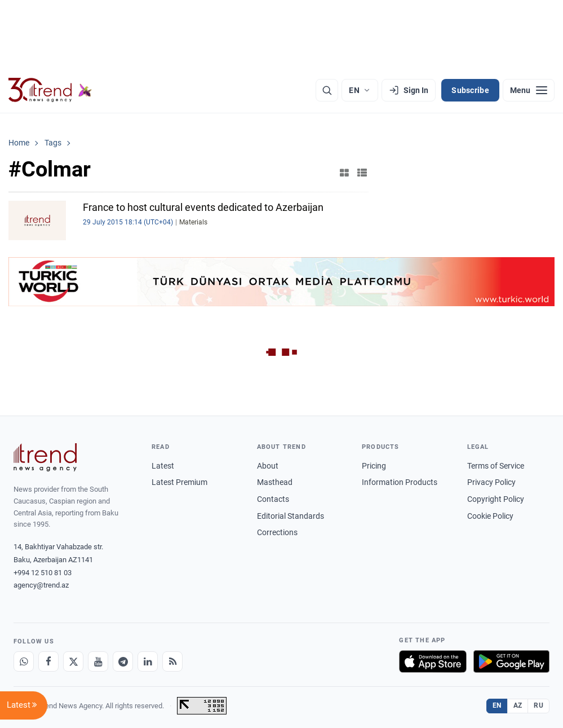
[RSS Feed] (172, 661)
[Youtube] (98, 661)
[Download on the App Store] (433, 661)
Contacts (273, 499)
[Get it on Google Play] (511, 661)
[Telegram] (123, 661)
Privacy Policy (491, 482)
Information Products (400, 482)
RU (538, 705)
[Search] (327, 90)
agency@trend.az (41, 585)
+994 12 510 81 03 (43, 573)
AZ (518, 705)
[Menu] (529, 90)
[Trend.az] (50, 90)
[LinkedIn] (148, 661)
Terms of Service (496, 466)
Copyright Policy (496, 499)
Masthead (275, 482)
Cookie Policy (490, 516)
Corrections (277, 532)
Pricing (374, 466)
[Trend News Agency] (45, 457)
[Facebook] (48, 661)
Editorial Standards (291, 516)
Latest (163, 466)
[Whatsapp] (24, 661)
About (268, 466)
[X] (73, 661)
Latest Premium (179, 482)
